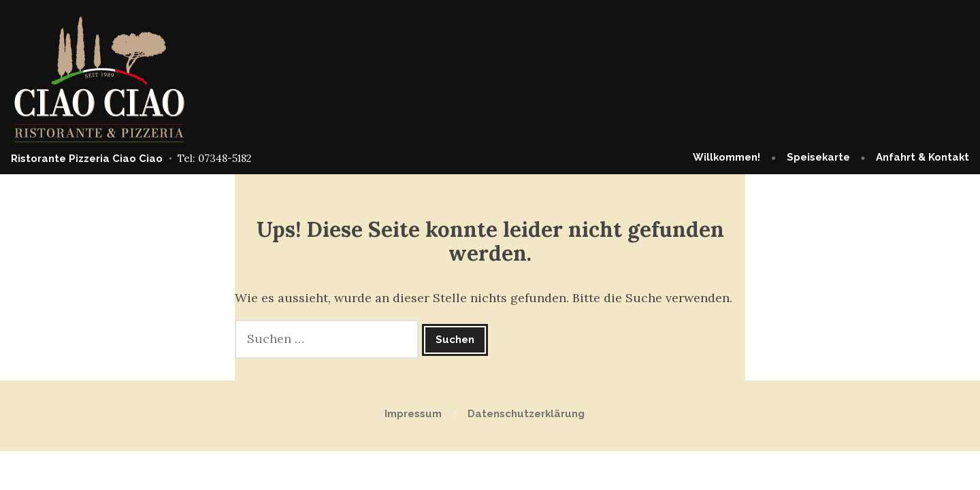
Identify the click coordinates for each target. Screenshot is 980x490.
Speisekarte (818, 157)
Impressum (413, 414)
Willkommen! (726, 157)
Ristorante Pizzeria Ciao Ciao (87, 159)
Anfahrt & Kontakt (922, 157)
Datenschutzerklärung (526, 414)
